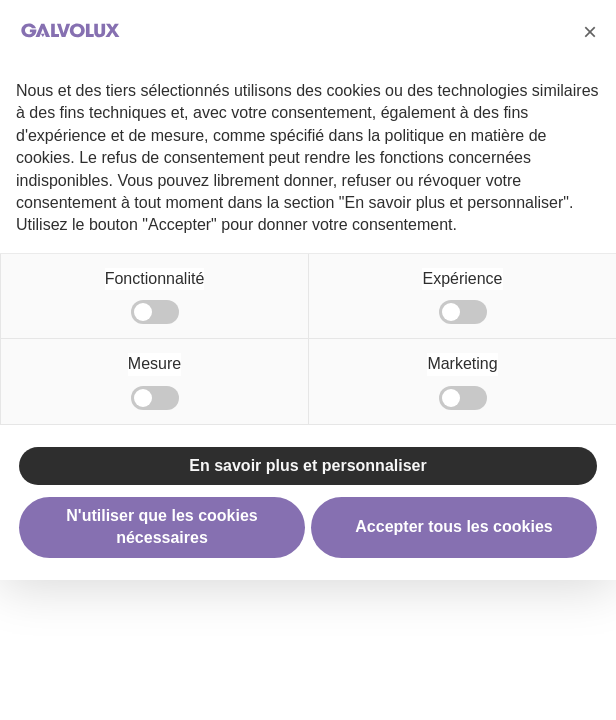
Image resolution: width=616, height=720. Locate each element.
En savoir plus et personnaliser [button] (307, 465)
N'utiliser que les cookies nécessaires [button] (161, 526)
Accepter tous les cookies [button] (453, 526)
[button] (590, 32)
